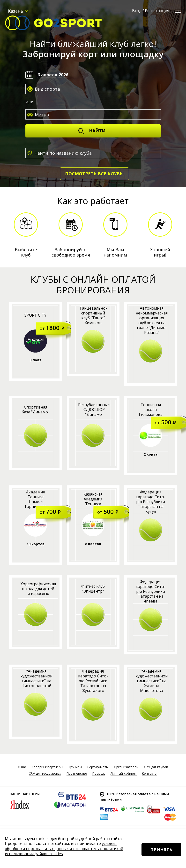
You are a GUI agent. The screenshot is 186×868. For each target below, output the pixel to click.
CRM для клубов (156, 767)
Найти (92, 131)
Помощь (99, 774)
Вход (137, 11)
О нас (22, 767)
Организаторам (126, 767)
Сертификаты (98, 767)
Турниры (75, 767)
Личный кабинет (124, 774)
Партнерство (77, 774)
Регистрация (157, 11)
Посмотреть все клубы (94, 174)
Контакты (150, 774)
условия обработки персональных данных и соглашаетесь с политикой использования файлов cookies (65, 849)
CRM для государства (45, 774)
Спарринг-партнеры (47, 767)
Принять (161, 851)
